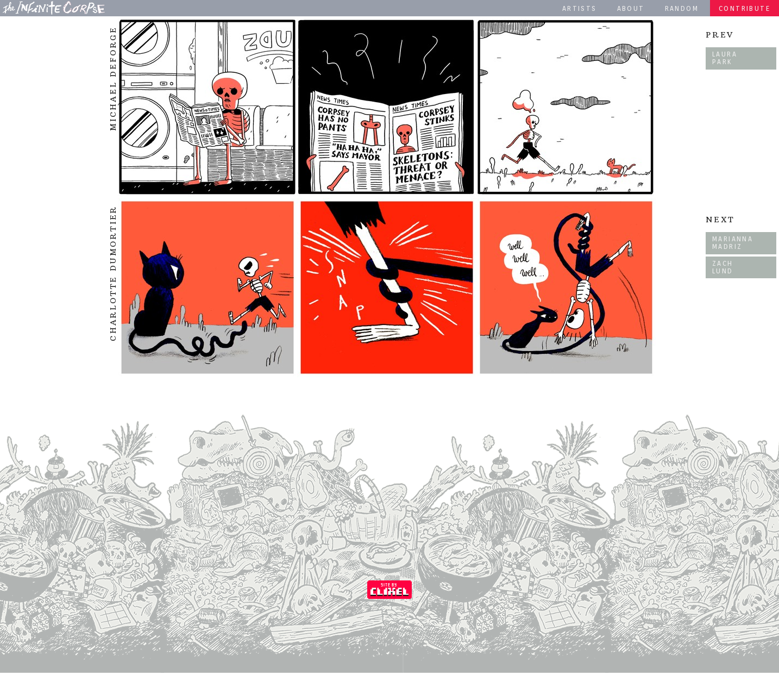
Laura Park (725, 58)
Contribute (745, 8)
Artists (580, 8)
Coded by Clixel (389, 590)
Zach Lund (723, 267)
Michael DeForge (113, 79)
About (631, 8)
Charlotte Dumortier (113, 273)
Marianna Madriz (733, 243)
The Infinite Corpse (54, 8)
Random (682, 8)
